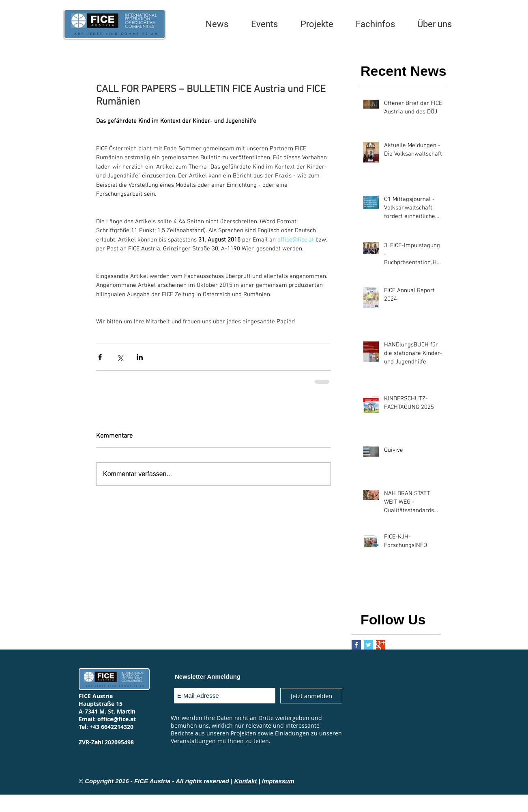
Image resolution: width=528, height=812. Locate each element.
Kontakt (245, 781)
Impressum (278, 781)
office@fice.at (117, 719)
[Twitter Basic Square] (368, 645)
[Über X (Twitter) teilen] (120, 357)
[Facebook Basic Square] (356, 645)
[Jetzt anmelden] (311, 696)
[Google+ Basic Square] (381, 645)
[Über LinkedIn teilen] (140, 357)
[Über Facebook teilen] (100, 357)
